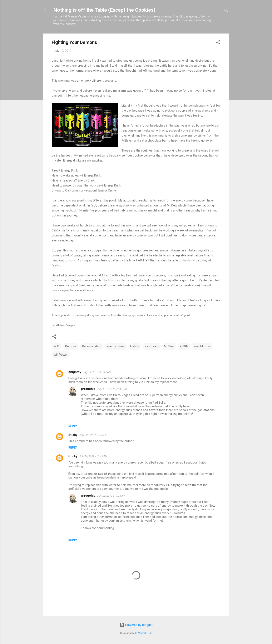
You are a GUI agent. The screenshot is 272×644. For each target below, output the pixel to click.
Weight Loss (202, 346)
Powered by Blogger (136, 625)
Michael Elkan (145, 633)
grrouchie (88, 389)
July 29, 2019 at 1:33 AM (111, 496)
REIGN (184, 346)
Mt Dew (169, 346)
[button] (218, 43)
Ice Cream (152, 346)
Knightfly (75, 372)
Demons (71, 346)
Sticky (73, 435)
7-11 (57, 346)
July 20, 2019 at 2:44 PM (93, 456)
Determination (92, 346)
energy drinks (116, 346)
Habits (135, 346)
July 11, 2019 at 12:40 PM (112, 389)
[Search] (226, 11)
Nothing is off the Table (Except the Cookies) (104, 10)
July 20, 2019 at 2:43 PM (93, 435)
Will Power (61, 355)
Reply (73, 426)
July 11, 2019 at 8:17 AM (97, 372)
